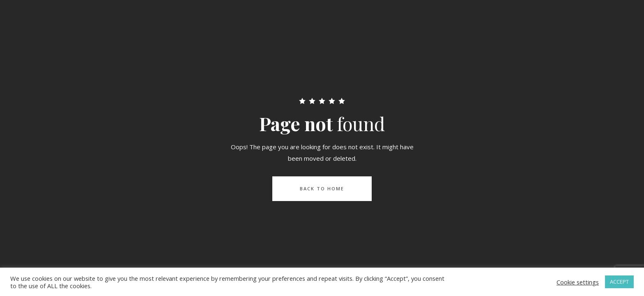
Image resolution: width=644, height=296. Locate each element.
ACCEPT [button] (619, 282)
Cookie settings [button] (578, 282)
